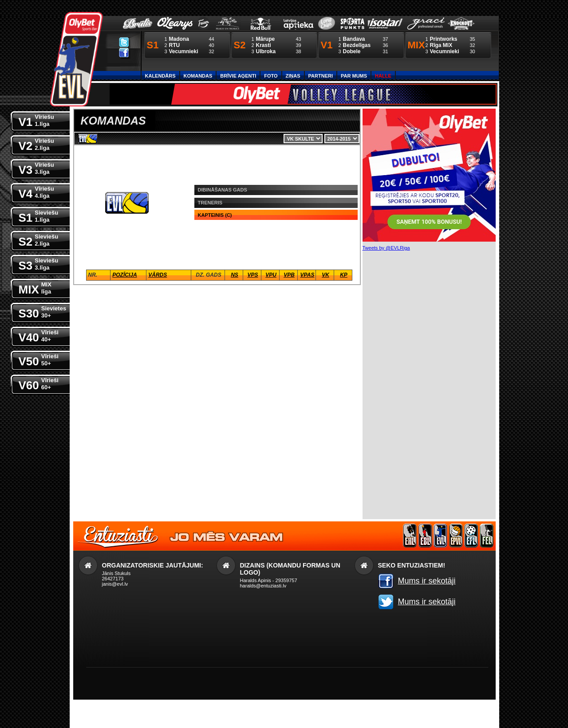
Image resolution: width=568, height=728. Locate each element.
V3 (36, 168)
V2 (36, 144)
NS (235, 275)
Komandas (198, 76)
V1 (36, 120)
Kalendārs (160, 76)
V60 (39, 383)
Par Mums (354, 76)
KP (344, 275)
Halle (383, 76)
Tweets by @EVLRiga (386, 248)
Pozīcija (124, 275)
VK (325, 275)
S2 (39, 240)
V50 (39, 359)
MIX (35, 288)
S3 (39, 264)
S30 (43, 311)
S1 (39, 216)
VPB (289, 275)
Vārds (158, 275)
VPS (252, 275)
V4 (36, 192)
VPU (271, 275)
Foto (271, 76)
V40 (39, 335)
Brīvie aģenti (238, 76)
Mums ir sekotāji (427, 581)
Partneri (321, 76)
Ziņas (293, 76)
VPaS (308, 275)
